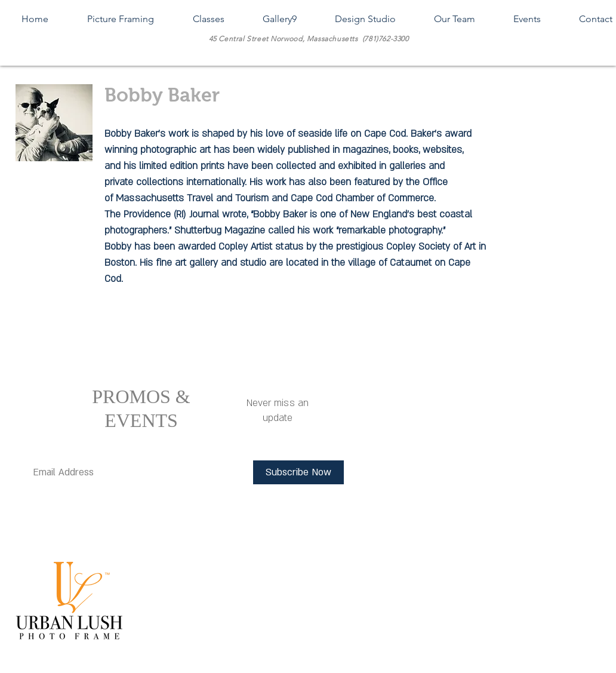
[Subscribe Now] (298, 472)
